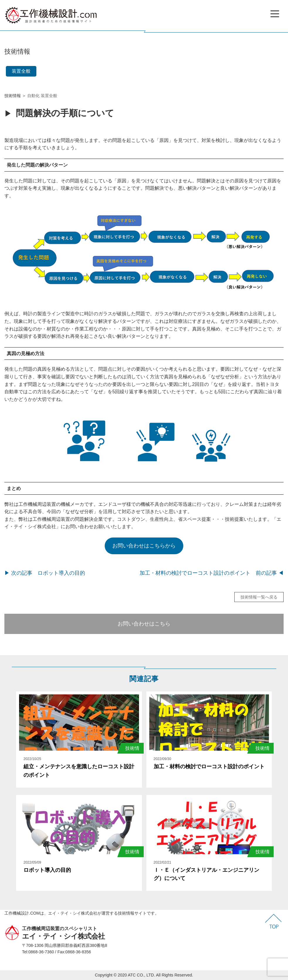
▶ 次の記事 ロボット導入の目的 (45, 573)
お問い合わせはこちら (144, 624)
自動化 (33, 96)
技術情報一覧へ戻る (259, 597)
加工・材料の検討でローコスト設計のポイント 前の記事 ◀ (212, 573)
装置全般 (21, 71)
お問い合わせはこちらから (144, 546)
